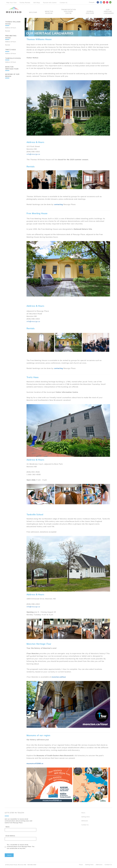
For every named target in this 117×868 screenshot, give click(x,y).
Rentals (8, 31)
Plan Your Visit (12, 3)
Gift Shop (37, 3)
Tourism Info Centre (50, 3)
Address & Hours (11, 28)
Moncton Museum (49, 12)
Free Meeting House (11, 37)
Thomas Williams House (13, 23)
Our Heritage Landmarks (108, 11)
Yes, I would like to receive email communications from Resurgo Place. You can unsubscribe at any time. (21, 846)
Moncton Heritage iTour (12, 68)
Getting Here (86, 817)
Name (8, 827)
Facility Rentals (25, 3)
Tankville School (13, 58)
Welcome (33, 12)
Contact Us (64, 3)
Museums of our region (12, 75)
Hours (83, 813)
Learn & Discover (90, 12)
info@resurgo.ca (33, 154)
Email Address (10, 836)
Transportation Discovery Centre (68, 11)
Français (92, 2)
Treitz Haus (11, 50)
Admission (85, 821)
